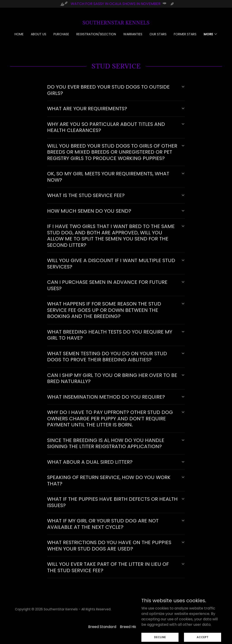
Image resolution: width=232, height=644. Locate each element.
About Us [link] (39, 34)
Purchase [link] (61, 34)
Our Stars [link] (158, 34)
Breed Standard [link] (102, 627)
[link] (116, 23)
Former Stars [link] (185, 34)
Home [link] (19, 34)
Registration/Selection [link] (96, 34)
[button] (211, 34)
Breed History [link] (132, 627)
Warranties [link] (133, 34)
